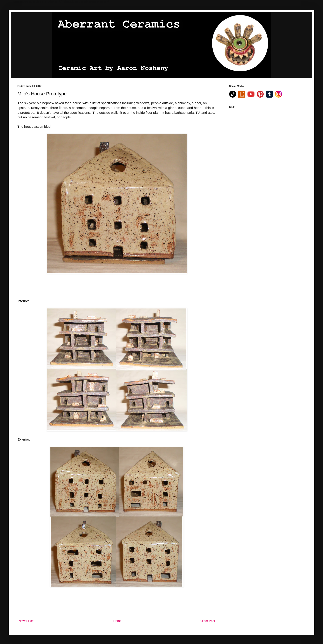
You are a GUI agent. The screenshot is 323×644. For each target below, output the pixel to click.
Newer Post (26, 621)
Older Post (208, 621)
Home (117, 621)
